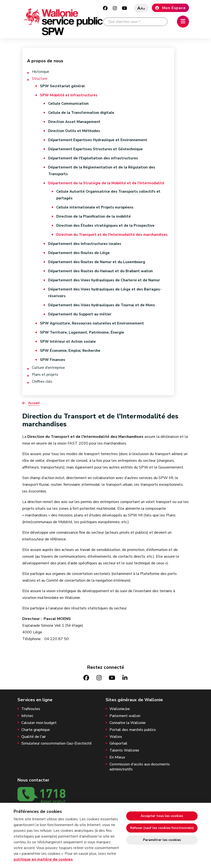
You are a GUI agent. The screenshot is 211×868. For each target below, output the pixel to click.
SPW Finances (53, 360)
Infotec (27, 716)
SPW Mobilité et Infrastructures (69, 95)
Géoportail (118, 744)
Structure (40, 79)
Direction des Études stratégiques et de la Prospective (105, 226)
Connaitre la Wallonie (128, 723)
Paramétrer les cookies (162, 840)
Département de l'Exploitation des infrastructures (93, 158)
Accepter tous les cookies (162, 816)
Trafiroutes (31, 709)
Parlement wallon (125, 716)
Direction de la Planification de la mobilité (94, 216)
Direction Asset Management (74, 122)
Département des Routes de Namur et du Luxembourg (97, 262)
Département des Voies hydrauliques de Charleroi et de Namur (104, 280)
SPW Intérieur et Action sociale (68, 341)
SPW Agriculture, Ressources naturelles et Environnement (92, 323)
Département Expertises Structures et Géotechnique (95, 149)
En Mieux (117, 757)
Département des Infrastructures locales (85, 244)
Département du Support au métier (80, 314)
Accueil (34, 403)
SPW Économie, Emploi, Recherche (70, 351)
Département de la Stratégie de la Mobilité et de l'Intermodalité (106, 183)
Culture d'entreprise (48, 368)
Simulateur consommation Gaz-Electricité (57, 744)
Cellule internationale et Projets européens (95, 207)
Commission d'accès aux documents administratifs (140, 767)
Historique (40, 72)
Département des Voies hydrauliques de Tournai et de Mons (102, 305)
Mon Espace (170, 8)
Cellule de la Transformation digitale (81, 113)
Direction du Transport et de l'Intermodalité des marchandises (112, 235)
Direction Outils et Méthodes (74, 131)
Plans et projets (45, 375)
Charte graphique (36, 730)
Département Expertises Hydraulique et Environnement (98, 140)
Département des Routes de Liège (79, 253)
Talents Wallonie (124, 750)
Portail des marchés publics (133, 730)
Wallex (116, 737)
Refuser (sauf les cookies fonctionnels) (162, 828)
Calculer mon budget (39, 723)
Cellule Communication (68, 104)
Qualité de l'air (34, 737)
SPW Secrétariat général (62, 86)
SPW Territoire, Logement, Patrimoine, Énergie (82, 332)
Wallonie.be (120, 709)
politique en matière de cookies (43, 859)
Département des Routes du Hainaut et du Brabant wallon (100, 271)
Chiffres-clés (42, 382)
